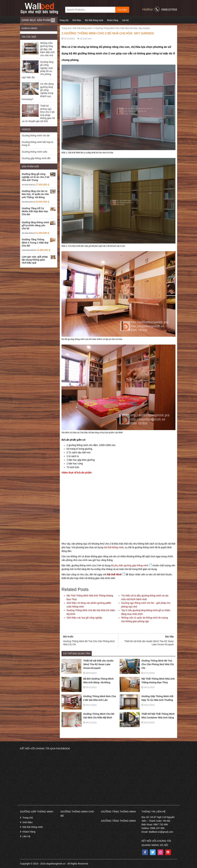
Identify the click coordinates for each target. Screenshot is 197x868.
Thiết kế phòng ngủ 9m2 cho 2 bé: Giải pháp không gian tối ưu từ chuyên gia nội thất (39, 113)
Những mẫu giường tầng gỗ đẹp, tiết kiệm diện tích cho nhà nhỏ (48, 49)
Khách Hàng (113, 20)
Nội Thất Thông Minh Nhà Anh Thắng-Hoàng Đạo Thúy (147, 681)
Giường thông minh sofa (35, 152)
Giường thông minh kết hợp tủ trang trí (38, 144)
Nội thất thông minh (94, 20)
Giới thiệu (77, 20)
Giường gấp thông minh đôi (36, 158)
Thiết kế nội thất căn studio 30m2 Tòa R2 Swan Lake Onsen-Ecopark (87, 664)
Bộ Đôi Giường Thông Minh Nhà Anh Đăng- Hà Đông (88, 681)
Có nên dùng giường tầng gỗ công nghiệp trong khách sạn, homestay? (38, 92)
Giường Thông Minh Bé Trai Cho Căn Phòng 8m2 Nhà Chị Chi (147, 664)
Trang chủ (64, 20)
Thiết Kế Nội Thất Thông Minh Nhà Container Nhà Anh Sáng (147, 716)
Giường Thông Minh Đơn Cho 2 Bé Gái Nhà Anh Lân (89, 698)
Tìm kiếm (122, 10)
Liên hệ (125, 20)
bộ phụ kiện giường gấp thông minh (131, 565)
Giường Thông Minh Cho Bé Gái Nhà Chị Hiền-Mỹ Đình (88, 716)
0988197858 (169, 10)
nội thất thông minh (114, 547)
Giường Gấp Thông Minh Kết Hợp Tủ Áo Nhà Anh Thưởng (146, 698)
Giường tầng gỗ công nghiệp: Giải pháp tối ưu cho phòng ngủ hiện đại (38, 70)
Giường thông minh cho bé (36, 136)
